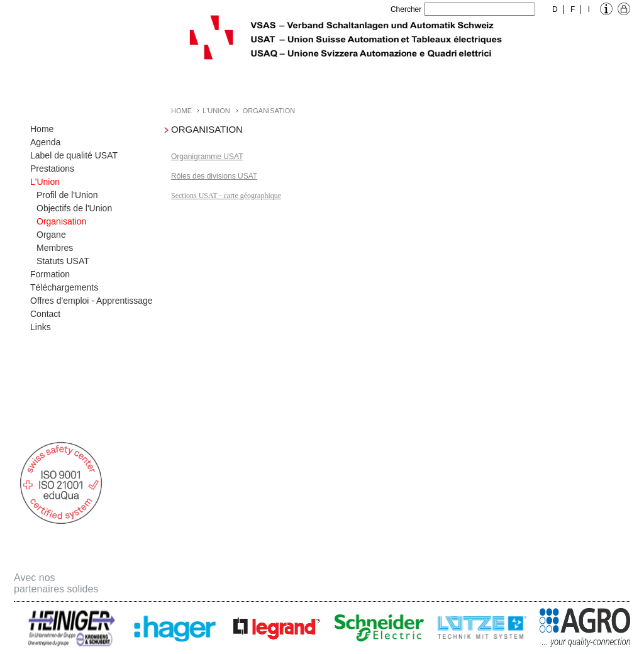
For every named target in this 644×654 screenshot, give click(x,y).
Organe (51, 235)
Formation (50, 274)
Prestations (52, 169)
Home (42, 129)
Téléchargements (64, 287)
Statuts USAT (63, 261)
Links (41, 327)
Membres (55, 248)
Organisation (61, 221)
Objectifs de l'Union (74, 208)
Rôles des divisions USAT (214, 176)
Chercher (406, 9)
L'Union (45, 182)
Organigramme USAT (207, 157)
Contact (45, 314)
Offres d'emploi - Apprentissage (92, 301)
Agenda (45, 142)
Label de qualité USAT (74, 155)
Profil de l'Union (67, 195)
